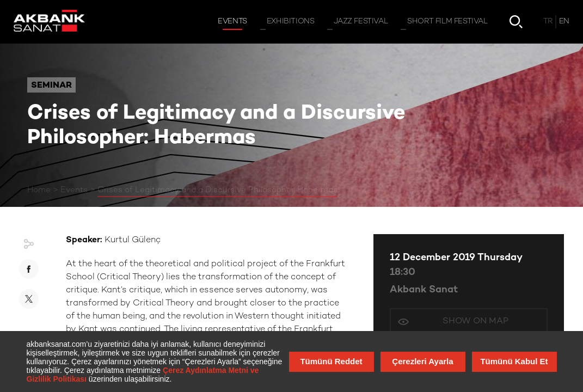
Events (74, 190)
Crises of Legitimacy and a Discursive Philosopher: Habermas (217, 190)
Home (39, 190)
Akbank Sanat (424, 290)
